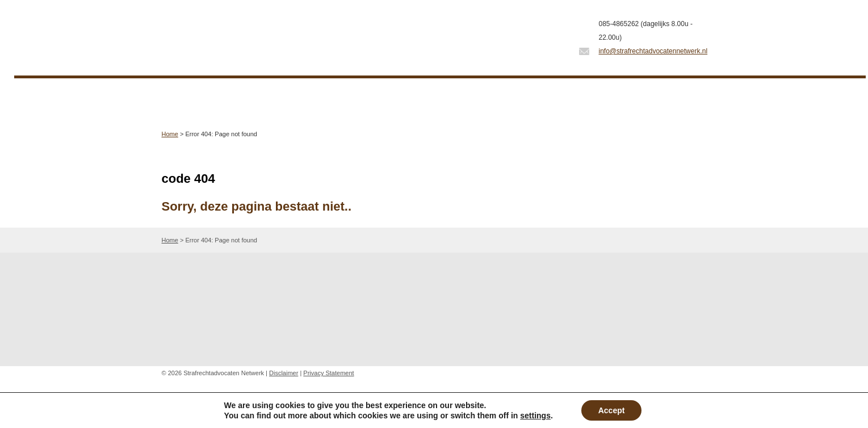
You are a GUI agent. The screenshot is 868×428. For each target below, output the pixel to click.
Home (170, 134)
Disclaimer (284, 373)
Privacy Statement (328, 373)
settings (535, 416)
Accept (612, 410)
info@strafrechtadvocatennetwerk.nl (653, 51)
